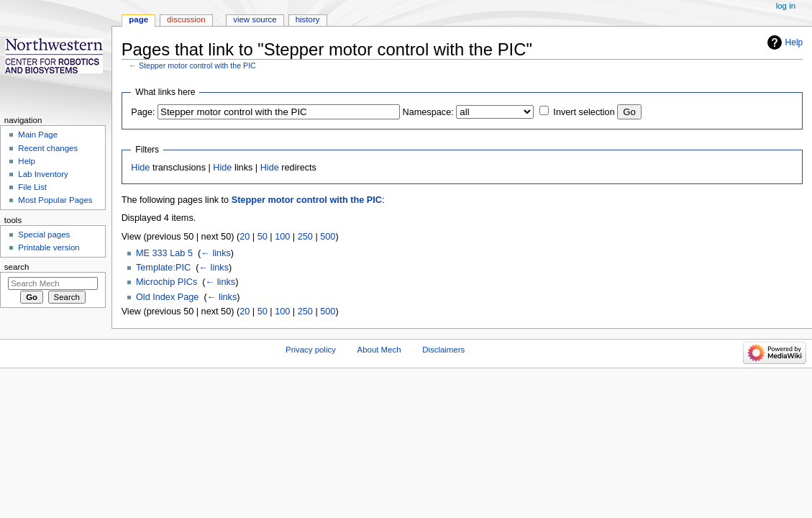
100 (282, 237)
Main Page (38, 135)
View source (255, 19)
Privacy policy (311, 350)
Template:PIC (163, 268)
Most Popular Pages (55, 200)
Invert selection (584, 112)
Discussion (186, 19)
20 (245, 237)
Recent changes (48, 148)
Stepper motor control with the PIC (197, 65)
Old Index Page (167, 297)
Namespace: (428, 112)
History (308, 19)
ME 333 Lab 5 (164, 253)
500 (328, 237)
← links (216, 253)
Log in (786, 6)
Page (138, 19)
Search (17, 267)
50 (263, 237)
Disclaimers (443, 350)
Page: (143, 112)
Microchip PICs (166, 282)
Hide (140, 168)
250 (305, 237)
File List (32, 187)
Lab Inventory (43, 174)
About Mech (379, 350)
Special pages (44, 235)
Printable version (49, 247)
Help (794, 42)
